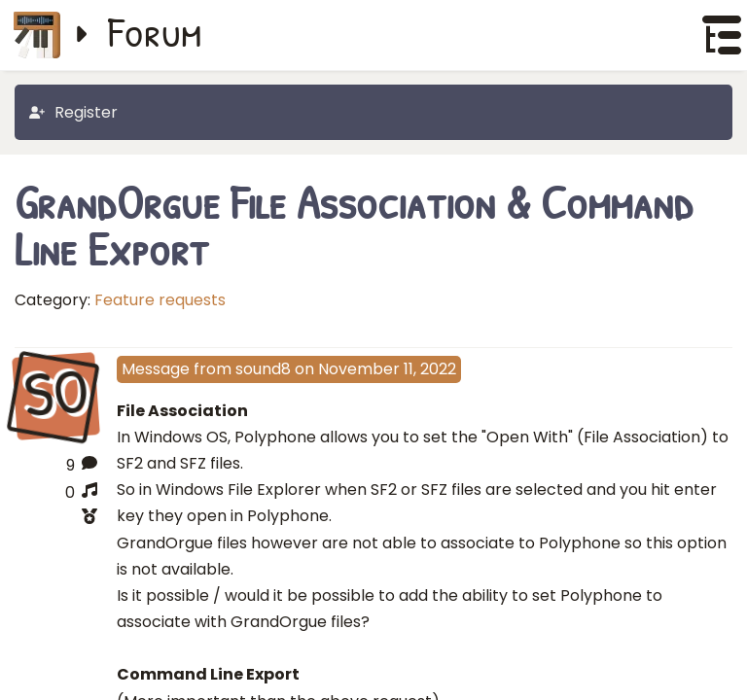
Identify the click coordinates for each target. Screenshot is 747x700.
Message (156, 369)
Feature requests (160, 300)
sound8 (263, 369)
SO (55, 395)
